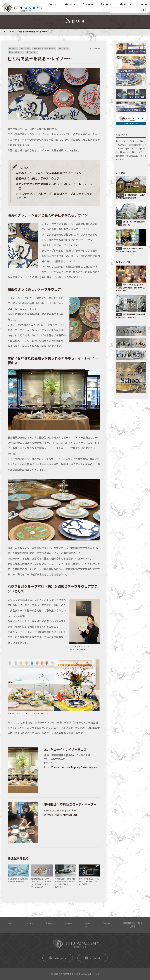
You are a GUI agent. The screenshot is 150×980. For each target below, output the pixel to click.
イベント (126, 152)
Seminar (88, 4)
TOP (3, 32)
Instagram (60, 958)
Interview (69, 4)
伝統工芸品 (133, 156)
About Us (125, 4)
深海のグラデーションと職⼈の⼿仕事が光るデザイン (49, 173)
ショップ (65, 48)
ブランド (26, 48)
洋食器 (14, 48)
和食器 (121, 156)
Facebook (95, 958)
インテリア (133, 148)
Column (106, 4)
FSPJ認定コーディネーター (46, 48)
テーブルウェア (17, 52)
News (52, 4)
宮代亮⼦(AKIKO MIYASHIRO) (60, 815)
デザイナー (33, 52)
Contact (143, 4)
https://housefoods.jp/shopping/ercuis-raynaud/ (72, 767)
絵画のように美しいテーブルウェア (38, 178)
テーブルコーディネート (128, 141)
